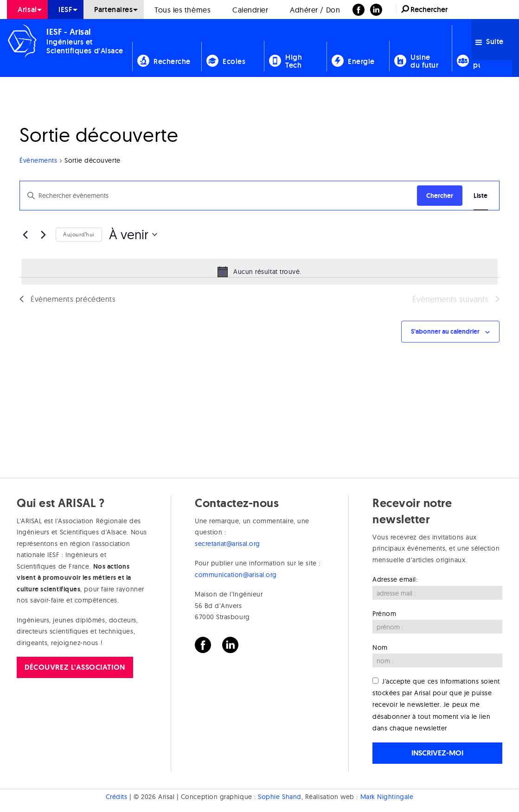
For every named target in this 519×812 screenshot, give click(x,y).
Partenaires (113, 10)
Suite (490, 41)
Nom (380, 647)
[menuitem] (27, 10)
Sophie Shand (279, 797)
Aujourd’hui (79, 234)
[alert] (259, 272)
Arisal (27, 10)
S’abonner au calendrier (445, 331)
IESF (65, 10)
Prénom (384, 614)
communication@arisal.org (236, 575)
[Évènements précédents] (25, 235)
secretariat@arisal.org (227, 544)
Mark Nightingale (387, 797)
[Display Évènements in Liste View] (481, 196)
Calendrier (250, 10)
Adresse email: (395, 579)
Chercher (440, 196)
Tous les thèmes (183, 10)
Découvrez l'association (75, 667)
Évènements (38, 160)
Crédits (117, 797)
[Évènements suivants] (43, 235)
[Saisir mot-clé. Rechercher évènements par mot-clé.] (218, 196)
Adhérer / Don (315, 10)
